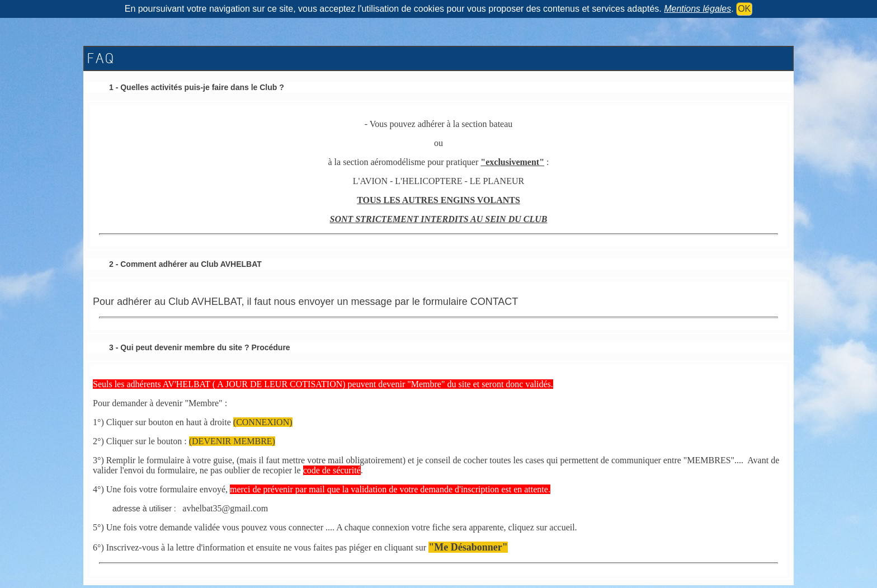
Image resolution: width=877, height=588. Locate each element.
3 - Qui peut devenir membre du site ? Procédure (200, 347)
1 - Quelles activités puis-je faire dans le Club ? (197, 87)
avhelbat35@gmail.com (225, 508)
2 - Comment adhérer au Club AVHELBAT (185, 264)
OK (744, 9)
